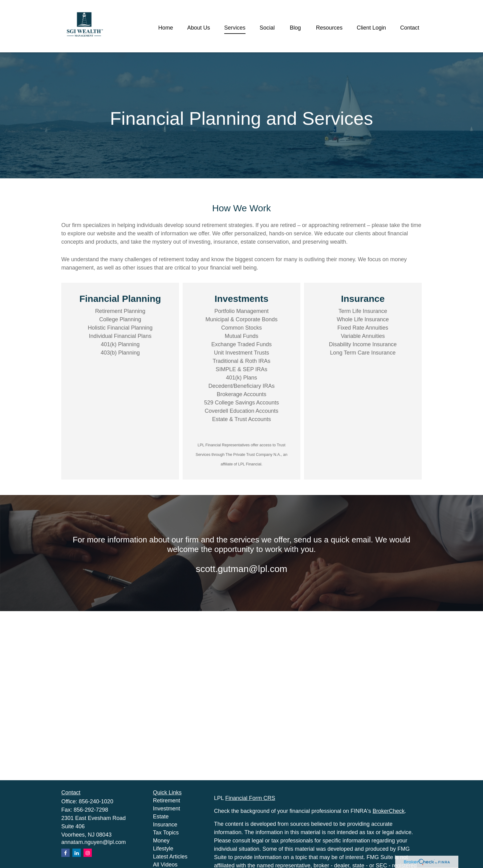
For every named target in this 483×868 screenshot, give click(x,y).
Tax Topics (166, 833)
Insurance (165, 825)
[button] (166, 28)
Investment (167, 809)
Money (161, 841)
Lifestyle (163, 849)
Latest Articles (170, 857)
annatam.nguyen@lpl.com (93, 842)
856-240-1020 (96, 801)
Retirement (167, 801)
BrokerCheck (389, 811)
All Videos (165, 865)
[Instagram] (88, 853)
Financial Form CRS (250, 798)
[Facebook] (65, 853)
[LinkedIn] (77, 853)
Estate (161, 817)
